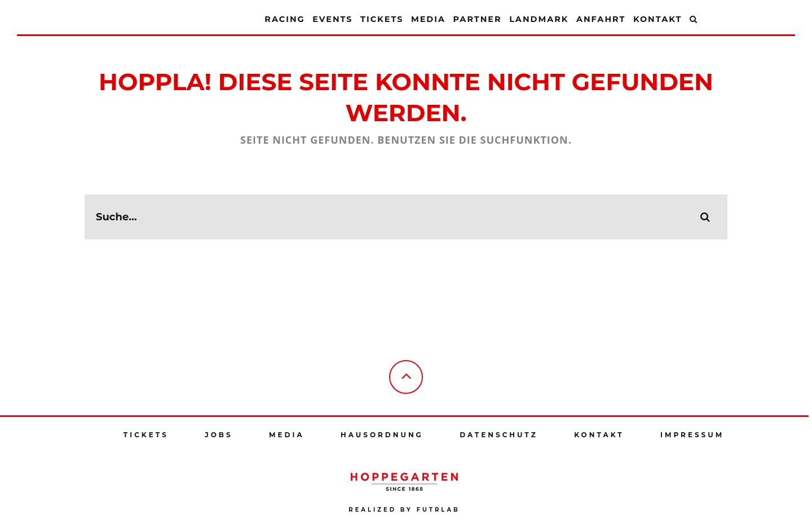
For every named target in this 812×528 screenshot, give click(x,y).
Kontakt (657, 19)
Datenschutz (499, 435)
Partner (477, 19)
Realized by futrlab (404, 510)
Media (428, 19)
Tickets (382, 19)
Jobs (219, 435)
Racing (284, 19)
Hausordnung (382, 435)
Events (332, 19)
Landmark (539, 19)
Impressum (692, 435)
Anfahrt (601, 19)
